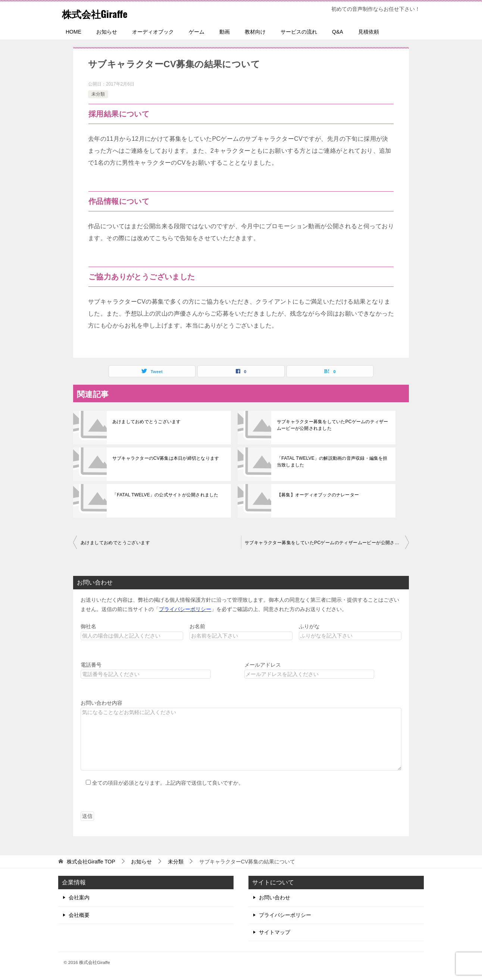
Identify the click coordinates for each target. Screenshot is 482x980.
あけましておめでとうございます (146, 422)
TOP (91, 862)
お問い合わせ (275, 897)
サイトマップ (275, 932)
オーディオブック (153, 32)
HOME (73, 32)
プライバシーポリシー (185, 609)
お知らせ (107, 32)
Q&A (338, 32)
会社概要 (79, 915)
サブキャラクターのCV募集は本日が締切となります (165, 458)
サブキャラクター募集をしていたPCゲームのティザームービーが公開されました (331, 425)
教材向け (255, 32)
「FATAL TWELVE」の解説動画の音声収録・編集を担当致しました (333, 462)
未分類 (98, 94)
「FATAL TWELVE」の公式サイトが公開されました (164, 495)
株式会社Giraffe (100, 13)
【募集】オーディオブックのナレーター (317, 495)
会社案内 (79, 897)
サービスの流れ (299, 32)
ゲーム (197, 32)
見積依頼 (369, 32)
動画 (225, 32)
